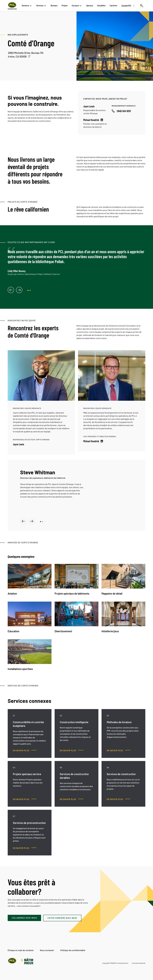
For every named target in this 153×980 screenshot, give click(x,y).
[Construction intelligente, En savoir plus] (72, 751)
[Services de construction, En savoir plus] (119, 799)
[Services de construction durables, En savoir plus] (72, 799)
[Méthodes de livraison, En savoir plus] (119, 751)
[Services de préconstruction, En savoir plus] (25, 848)
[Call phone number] (121, 111)
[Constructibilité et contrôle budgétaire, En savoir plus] (25, 751)
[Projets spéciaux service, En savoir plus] (25, 799)
